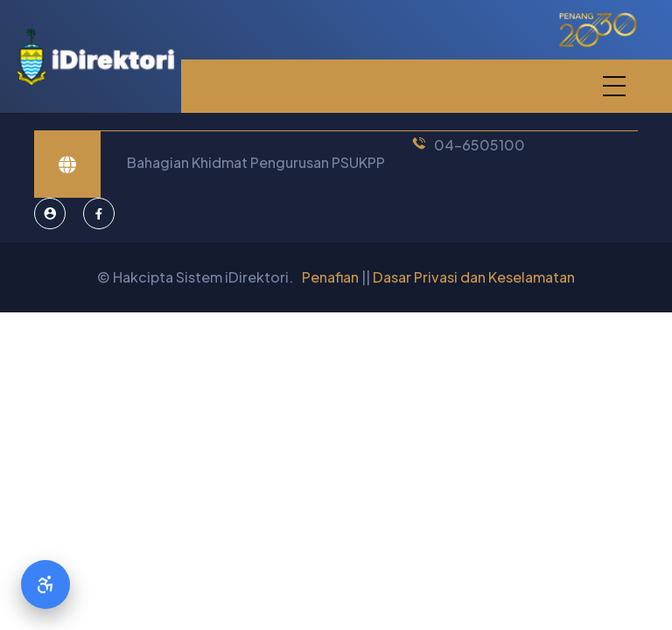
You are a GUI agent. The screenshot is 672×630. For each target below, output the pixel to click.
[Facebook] (99, 213)
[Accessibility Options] (45, 584)
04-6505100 (479, 145)
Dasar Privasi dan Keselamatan (474, 277)
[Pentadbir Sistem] (50, 213)
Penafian (330, 277)
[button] (613, 86)
